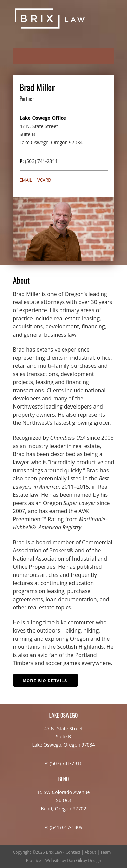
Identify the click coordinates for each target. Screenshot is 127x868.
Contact (73, 852)
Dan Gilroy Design (84, 860)
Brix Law (54, 852)
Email (26, 180)
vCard (44, 180)
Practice (34, 860)
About (90, 852)
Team (105, 852)
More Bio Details (46, 681)
